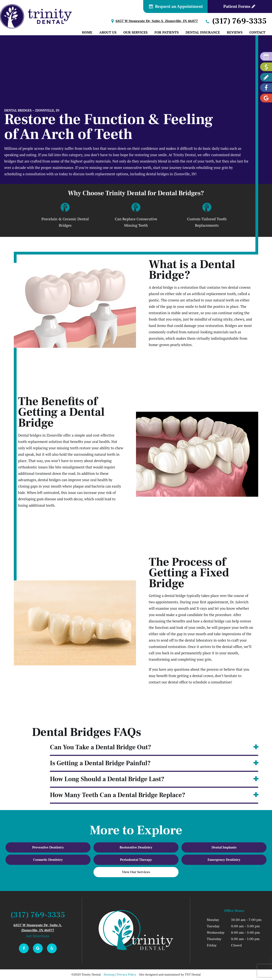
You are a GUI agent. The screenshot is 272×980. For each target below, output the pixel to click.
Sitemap (109, 975)
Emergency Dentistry (224, 860)
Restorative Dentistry (136, 847)
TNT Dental (193, 975)
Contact (257, 32)
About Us (108, 32)
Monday (213, 920)
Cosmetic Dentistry (48, 860)
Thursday (214, 939)
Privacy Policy (127, 975)
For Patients (167, 32)
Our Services (135, 32)
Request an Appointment (176, 7)
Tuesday (213, 926)
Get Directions (38, 936)
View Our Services (136, 872)
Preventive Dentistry (48, 847)
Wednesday (216, 933)
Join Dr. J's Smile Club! (240, 967)
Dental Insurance (203, 32)
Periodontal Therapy (136, 860)
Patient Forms (240, 7)
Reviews (235, 32)
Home (87, 32)
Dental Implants (224, 847)
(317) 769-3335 (236, 21)
